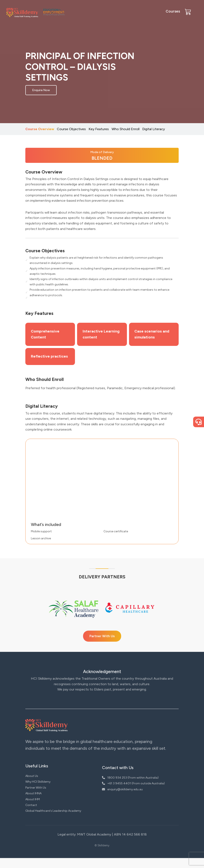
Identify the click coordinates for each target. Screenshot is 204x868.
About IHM (33, 809)
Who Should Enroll (126, 129)
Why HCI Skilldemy (38, 792)
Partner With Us (102, 646)
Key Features (99, 129)
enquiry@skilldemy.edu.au (122, 799)
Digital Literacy (154, 129)
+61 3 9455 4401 (116, 793)
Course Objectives (71, 129)
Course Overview (40, 129)
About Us (32, 786)
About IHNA (33, 803)
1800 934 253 (114, 788)
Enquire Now (41, 90)
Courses (173, 11)
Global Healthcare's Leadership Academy (53, 821)
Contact (31, 815)
